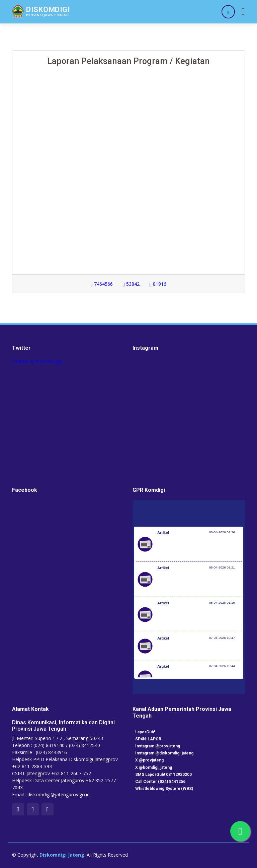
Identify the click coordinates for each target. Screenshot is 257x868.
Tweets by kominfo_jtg (37, 361)
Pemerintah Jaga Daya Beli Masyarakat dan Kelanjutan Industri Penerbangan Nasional (198, 547)
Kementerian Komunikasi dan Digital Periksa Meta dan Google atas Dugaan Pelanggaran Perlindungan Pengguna (198, 583)
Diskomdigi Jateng (62, 855)
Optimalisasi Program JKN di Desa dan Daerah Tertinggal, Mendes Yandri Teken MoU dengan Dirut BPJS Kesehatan (199, 618)
